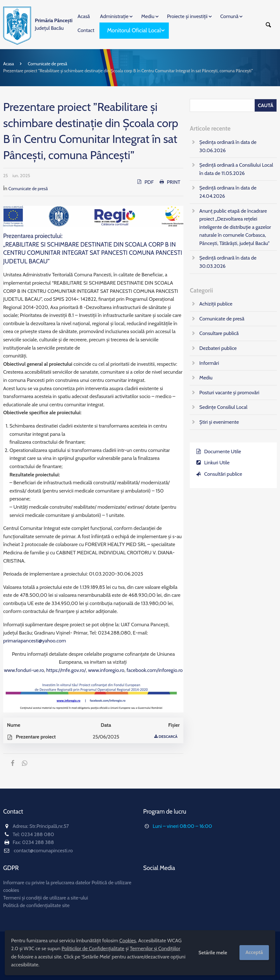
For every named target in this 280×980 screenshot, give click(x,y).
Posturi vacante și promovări (229, 393)
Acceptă (254, 952)
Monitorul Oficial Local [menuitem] (134, 30)
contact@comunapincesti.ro (43, 851)
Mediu (206, 378)
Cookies (128, 941)
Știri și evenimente (219, 422)
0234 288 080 (37, 834)
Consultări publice (223, 474)
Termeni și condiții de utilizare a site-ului (46, 898)
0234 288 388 (38, 842)
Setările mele (213, 953)
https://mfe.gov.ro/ (66, 670)
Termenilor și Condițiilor (155, 948)
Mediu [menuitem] (148, 16)
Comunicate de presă (48, 64)
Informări (209, 363)
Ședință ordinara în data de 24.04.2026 (228, 192)
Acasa (9, 64)
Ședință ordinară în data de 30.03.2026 (228, 262)
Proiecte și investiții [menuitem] (187, 16)
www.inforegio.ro (106, 670)
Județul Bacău (54, 24)
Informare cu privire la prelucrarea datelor (47, 883)
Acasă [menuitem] (84, 16)
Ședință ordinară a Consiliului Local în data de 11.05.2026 (236, 169)
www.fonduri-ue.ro (24, 670)
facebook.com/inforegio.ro (155, 670)
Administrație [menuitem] (114, 16)
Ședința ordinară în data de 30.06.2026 (228, 146)
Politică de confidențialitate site (36, 905)
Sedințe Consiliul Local (223, 407)
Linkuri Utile (217, 463)
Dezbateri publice (218, 348)
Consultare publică (219, 333)
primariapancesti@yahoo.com (35, 641)
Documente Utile (223, 451)
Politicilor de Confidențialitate (93, 948)
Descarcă (168, 736)
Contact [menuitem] (86, 30)
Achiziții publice (216, 304)
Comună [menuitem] (229, 16)
